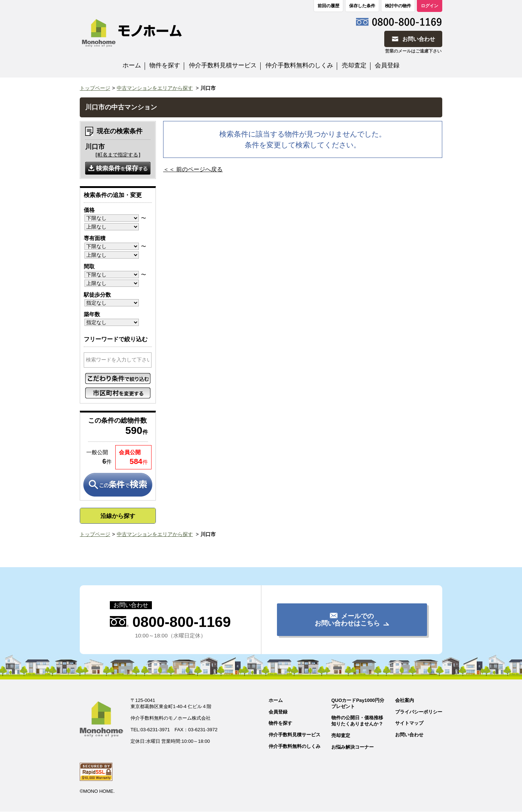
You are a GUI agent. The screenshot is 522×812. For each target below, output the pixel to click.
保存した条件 (362, 6)
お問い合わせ (409, 735)
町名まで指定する (118, 155)
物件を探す (165, 65)
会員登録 (387, 65)
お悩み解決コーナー (352, 747)
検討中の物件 (398, 6)
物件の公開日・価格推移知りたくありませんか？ (357, 721)
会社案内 (405, 700)
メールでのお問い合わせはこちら (347, 620)
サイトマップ (409, 723)
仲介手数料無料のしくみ (299, 65)
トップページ (95, 88)
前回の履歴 (328, 6)
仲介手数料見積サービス (223, 65)
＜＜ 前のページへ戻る (193, 169)
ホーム (132, 65)
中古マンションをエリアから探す (155, 88)
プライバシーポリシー (419, 712)
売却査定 (354, 65)
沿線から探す (118, 516)
